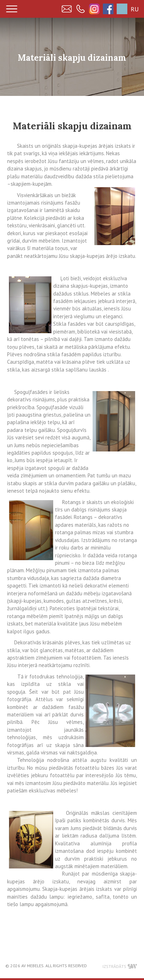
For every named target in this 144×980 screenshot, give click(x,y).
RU (135, 9)
